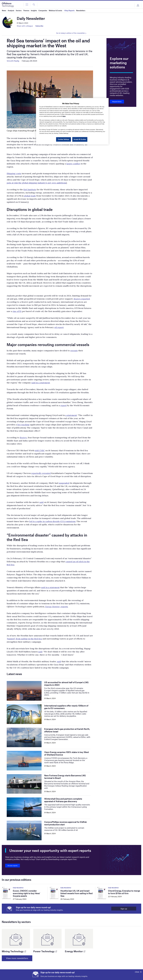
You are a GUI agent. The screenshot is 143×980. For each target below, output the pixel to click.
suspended (64, 483)
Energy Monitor (75, 951)
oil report (59, 327)
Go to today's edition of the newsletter (71, 33)
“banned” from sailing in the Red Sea (24, 639)
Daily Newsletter (18, 888)
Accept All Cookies (80, 139)
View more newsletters (17, 958)
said (41, 502)
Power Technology (45, 951)
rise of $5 (17, 311)
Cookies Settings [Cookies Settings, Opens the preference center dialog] (63, 139)
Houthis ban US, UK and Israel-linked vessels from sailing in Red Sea (76, 893)
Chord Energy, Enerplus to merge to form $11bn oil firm (124, 892)
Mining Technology (14, 951)
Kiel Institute (30, 190)
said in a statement (41, 383)
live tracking (23, 425)
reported (85, 299)
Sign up (124, 909)
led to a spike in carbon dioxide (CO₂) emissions (52, 521)
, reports (57, 607)
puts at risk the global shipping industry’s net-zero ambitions (36, 183)
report (64, 405)
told (37, 450)
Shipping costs (14, 173)
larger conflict (73, 164)
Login (138, 5)
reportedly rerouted (41, 473)
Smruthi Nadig (13, 61)
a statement (71, 415)
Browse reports (13, 866)
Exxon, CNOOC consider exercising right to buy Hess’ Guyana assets (27, 893)
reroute (74, 351)
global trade (30, 196)
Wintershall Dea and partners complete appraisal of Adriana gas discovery (63, 800)
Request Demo (117, 102)
